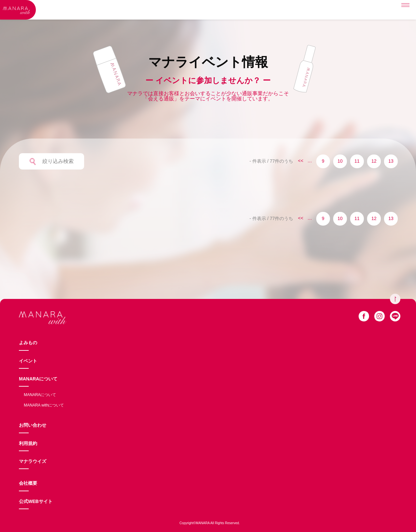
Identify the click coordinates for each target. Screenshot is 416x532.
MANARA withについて (44, 405)
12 (374, 161)
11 (357, 161)
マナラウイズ (33, 461)
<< (301, 161)
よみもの (28, 343)
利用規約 (28, 443)
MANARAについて (38, 379)
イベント (28, 361)
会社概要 (28, 483)
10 (340, 161)
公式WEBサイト (36, 501)
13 (391, 161)
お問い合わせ (33, 425)
